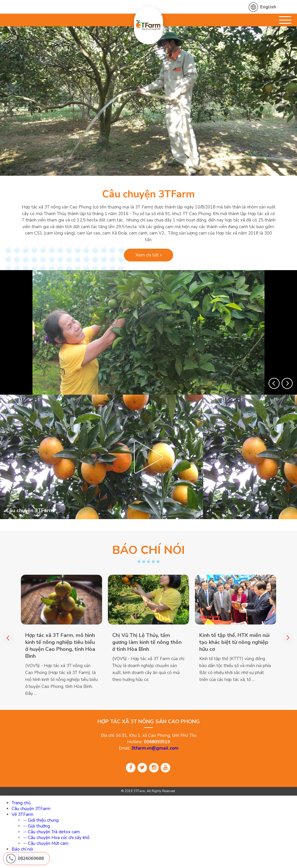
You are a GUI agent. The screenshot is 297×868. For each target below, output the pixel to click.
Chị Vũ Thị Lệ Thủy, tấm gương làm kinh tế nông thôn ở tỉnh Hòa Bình (147, 642)
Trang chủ (21, 803)
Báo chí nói (22, 849)
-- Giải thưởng (37, 826)
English (268, 7)
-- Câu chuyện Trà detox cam (51, 832)
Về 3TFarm (22, 814)
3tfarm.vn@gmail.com (155, 748)
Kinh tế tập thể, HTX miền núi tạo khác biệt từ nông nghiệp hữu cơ (234, 642)
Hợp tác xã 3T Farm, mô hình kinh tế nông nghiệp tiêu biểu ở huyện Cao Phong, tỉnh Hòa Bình (60, 646)
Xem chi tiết (148, 255)
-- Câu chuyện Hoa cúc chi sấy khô (56, 838)
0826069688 (31, 858)
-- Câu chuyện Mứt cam (46, 843)
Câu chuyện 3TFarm (148, 194)
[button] (274, 383)
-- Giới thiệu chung (41, 820)
